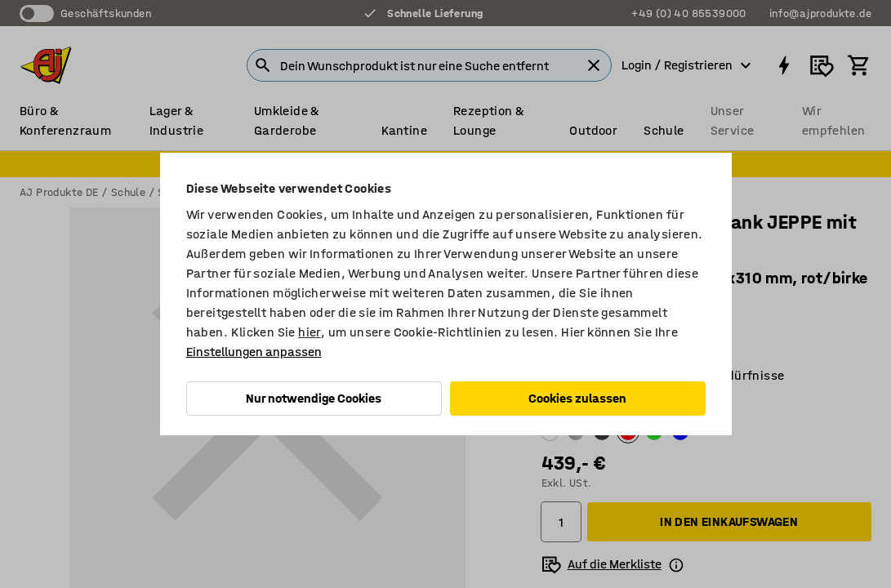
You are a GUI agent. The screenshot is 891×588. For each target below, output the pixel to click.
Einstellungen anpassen (254, 352)
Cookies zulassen (577, 398)
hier (310, 332)
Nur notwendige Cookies (314, 398)
